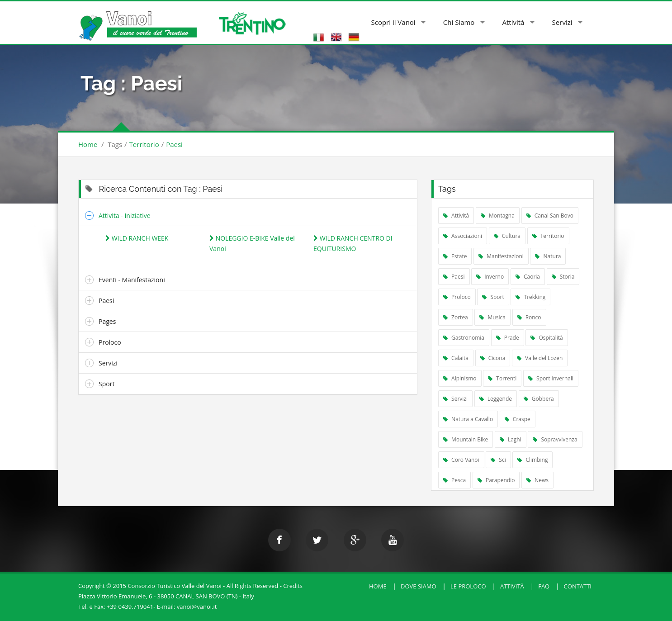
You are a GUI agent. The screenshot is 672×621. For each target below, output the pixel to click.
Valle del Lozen (540, 358)
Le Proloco (468, 586)
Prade (508, 338)
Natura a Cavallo (468, 419)
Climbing (532, 460)
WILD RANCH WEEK (137, 238)
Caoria (528, 277)
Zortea (456, 317)
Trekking (530, 297)
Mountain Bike (466, 439)
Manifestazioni (501, 256)
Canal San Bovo (550, 216)
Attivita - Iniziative (125, 216)
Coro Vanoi (461, 460)
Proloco (110, 342)
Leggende (496, 399)
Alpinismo (460, 378)
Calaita (456, 358)
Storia (563, 277)
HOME (378, 586)
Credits (293, 586)
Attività (513, 22)
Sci (498, 460)
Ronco (529, 317)
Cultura (507, 236)
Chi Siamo (459, 22)
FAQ (544, 586)
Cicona (493, 358)
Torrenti (502, 378)
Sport (106, 384)
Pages (107, 321)
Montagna (498, 216)
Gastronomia (464, 338)
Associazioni (463, 236)
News (537, 480)
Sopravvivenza (555, 439)
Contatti (578, 586)
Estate (455, 256)
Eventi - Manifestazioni (132, 280)
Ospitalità (547, 338)
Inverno (490, 277)
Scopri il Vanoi (393, 22)
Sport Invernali (551, 378)
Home (88, 144)
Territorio (144, 144)
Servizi (562, 22)
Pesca (454, 480)
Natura (548, 256)
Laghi (511, 439)
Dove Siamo (419, 586)
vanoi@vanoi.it (197, 607)
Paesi (174, 144)
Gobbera (539, 399)
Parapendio (496, 480)
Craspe (518, 419)
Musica (492, 317)
